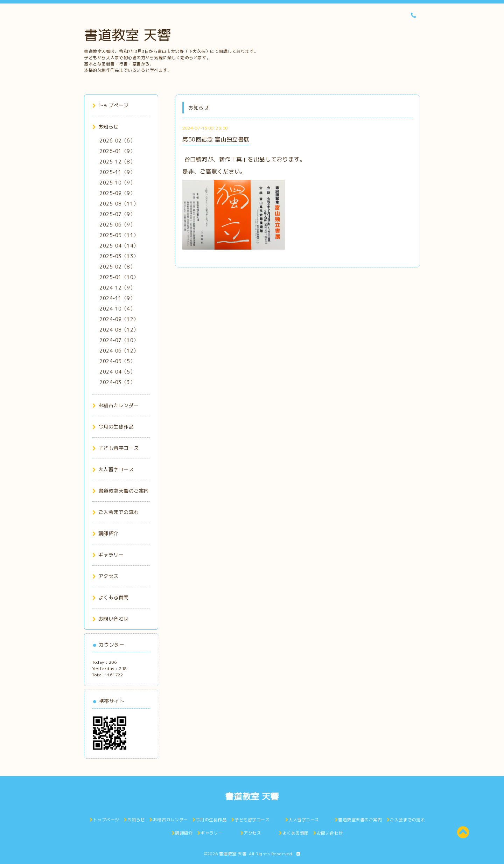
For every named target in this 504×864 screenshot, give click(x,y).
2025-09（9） (117, 193)
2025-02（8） (117, 267)
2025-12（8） (117, 162)
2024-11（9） (117, 298)
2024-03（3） (117, 382)
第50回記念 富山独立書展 (216, 139)
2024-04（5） (117, 372)
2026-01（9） (117, 151)
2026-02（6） (117, 141)
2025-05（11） (119, 235)
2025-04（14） (119, 246)
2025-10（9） (117, 183)
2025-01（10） (119, 277)
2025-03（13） (119, 256)
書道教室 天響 (128, 35)
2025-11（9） (117, 172)
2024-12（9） (117, 288)
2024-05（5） (117, 361)
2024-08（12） (119, 330)
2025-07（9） (117, 214)
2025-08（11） (119, 204)
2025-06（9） (117, 225)
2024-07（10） (119, 340)
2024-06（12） (119, 351)
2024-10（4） (117, 309)
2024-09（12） (119, 319)
